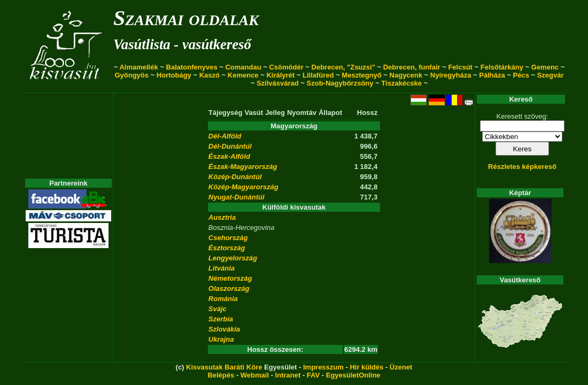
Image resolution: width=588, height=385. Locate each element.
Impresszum (323, 367)
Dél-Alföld (225, 136)
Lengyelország (233, 258)
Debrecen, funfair (412, 67)
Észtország (227, 248)
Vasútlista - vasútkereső (182, 44)
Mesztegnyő (361, 75)
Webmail (255, 375)
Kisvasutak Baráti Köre (224, 367)
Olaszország (229, 288)
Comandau (243, 67)
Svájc (218, 309)
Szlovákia (224, 329)
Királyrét (280, 75)
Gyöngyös (131, 75)
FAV (313, 375)
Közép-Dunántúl (235, 177)
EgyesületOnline (353, 375)
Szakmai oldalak (186, 18)
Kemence (243, 75)
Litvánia (222, 268)
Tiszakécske (401, 83)
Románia (223, 299)
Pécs (521, 75)
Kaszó (210, 75)
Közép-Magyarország (243, 187)
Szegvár (551, 75)
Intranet (288, 375)
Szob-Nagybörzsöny (340, 83)
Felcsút (460, 67)
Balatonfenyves (192, 67)
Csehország (228, 238)
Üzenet (401, 367)
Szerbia (221, 319)
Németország (230, 278)
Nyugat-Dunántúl (237, 197)
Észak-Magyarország (243, 167)
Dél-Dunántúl (230, 146)
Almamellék (138, 67)
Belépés (221, 375)
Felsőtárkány (502, 67)
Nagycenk (406, 75)
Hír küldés (366, 367)
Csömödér (286, 67)
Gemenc (545, 67)
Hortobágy (174, 75)
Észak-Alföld (229, 156)
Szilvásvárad (278, 83)
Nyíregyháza (451, 75)
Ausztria (222, 217)
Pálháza (492, 75)
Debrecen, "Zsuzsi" (343, 67)
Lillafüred (318, 75)
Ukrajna (221, 339)
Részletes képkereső (522, 167)
